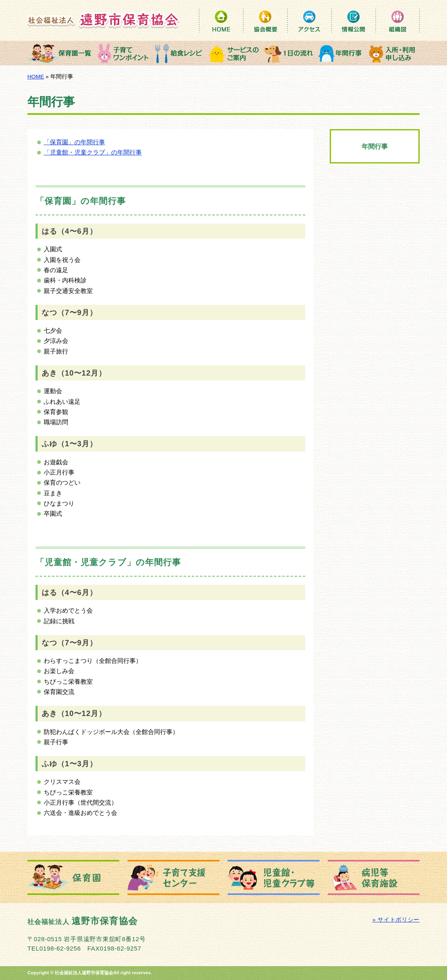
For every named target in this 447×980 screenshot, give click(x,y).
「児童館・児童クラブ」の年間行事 (93, 152)
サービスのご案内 (234, 53)
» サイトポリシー (396, 920)
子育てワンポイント (123, 53)
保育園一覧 (61, 53)
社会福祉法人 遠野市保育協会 (103, 20)
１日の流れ (289, 53)
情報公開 (353, 20)
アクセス (309, 20)
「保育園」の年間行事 (74, 142)
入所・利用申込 (393, 53)
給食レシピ (179, 53)
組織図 (398, 20)
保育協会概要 (265, 20)
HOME (221, 20)
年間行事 (341, 53)
